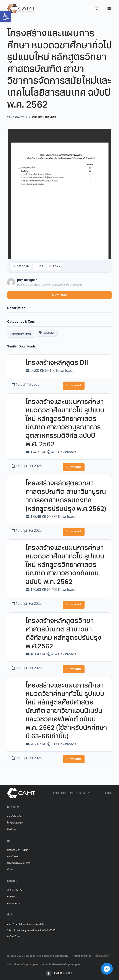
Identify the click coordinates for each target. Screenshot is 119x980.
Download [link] (59, 295)
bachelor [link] (47, 332)
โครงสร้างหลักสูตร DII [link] (57, 363)
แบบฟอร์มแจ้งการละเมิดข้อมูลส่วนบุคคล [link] (61, 965)
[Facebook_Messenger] (107, 969)
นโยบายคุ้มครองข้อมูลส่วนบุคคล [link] (23, 965)
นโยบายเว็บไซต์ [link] (103, 956)
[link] (6, 17)
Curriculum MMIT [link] (44, 117)
